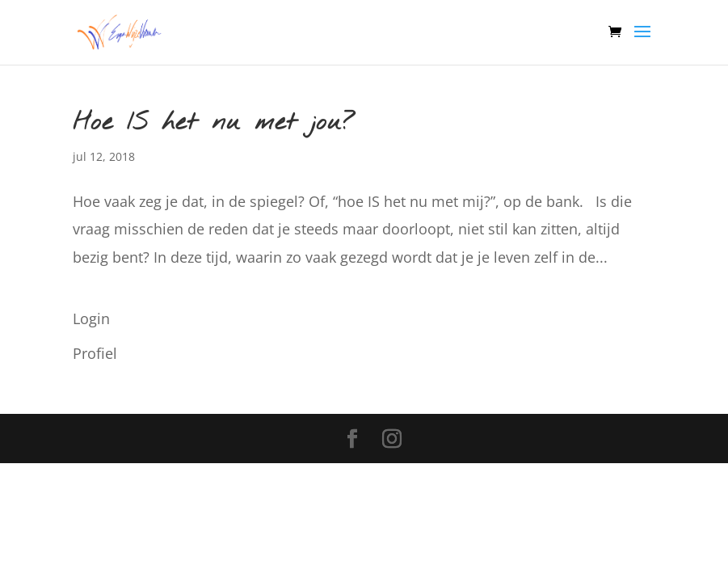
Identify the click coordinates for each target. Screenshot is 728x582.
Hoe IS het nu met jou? (214, 123)
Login (91, 318)
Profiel (95, 353)
